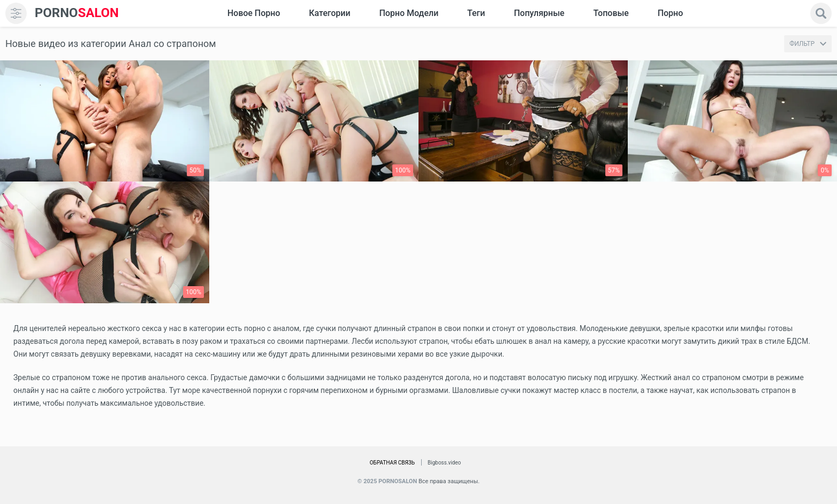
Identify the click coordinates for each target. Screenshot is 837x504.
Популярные (539, 13)
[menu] (16, 13)
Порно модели (409, 13)
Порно (670, 13)
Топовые (611, 13)
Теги (476, 13)
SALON (77, 13)
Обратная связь (392, 463)
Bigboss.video (444, 463)
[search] (821, 13)
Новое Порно (254, 13)
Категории (330, 13)
